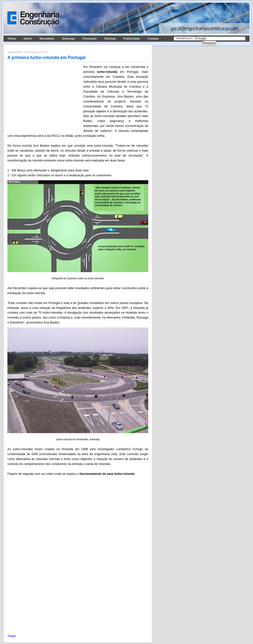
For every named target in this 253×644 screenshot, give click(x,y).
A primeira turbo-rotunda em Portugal (46, 58)
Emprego (69, 39)
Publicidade (132, 39)
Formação (90, 39)
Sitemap (110, 39)
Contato (153, 39)
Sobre (28, 39)
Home (12, 39)
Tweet (11, 636)
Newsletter (47, 39)
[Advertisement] (44, 97)
